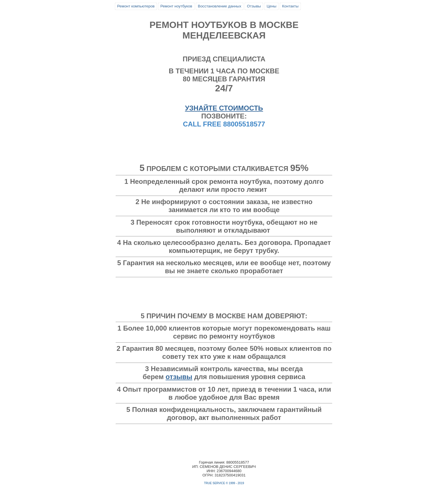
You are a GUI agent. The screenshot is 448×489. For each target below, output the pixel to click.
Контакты (290, 6)
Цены (271, 6)
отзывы (179, 377)
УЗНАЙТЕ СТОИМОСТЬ (224, 108)
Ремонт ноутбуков (176, 6)
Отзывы (254, 6)
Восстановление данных (220, 6)
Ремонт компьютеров (136, 6)
